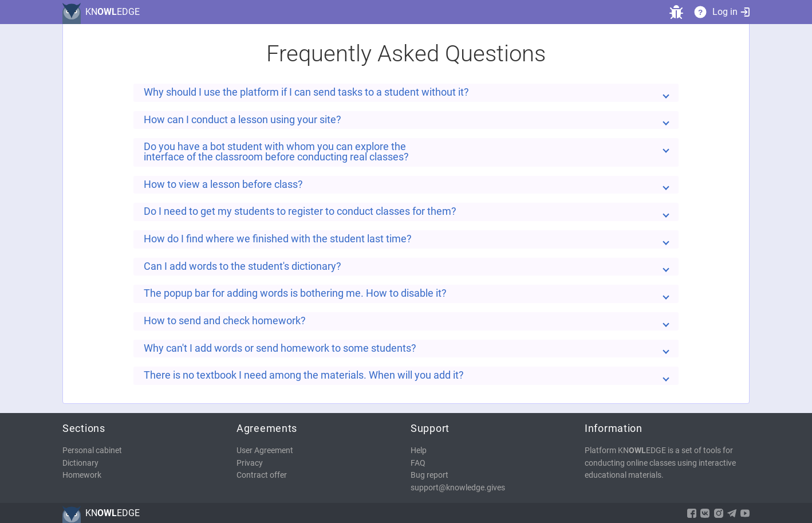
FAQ (418, 463)
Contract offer (262, 475)
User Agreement (265, 451)
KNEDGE (113, 12)
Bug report (429, 475)
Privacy (250, 463)
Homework (82, 475)
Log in (731, 12)
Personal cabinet (92, 451)
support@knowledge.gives (458, 488)
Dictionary (80, 463)
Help (419, 451)
